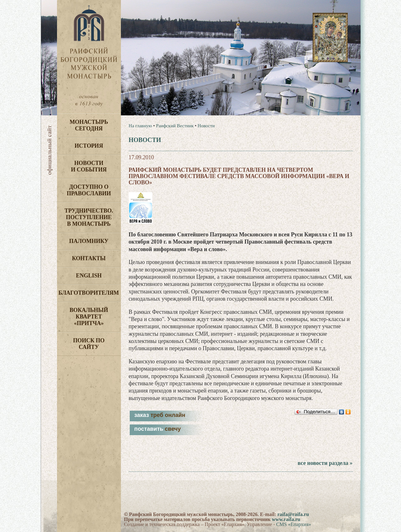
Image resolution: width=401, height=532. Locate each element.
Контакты (89, 258)
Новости (206, 126)
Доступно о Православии (89, 190)
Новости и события (89, 166)
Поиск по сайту (89, 344)
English (89, 276)
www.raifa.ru (286, 519)
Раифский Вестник (175, 126)
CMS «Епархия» (294, 524)
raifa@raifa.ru (293, 514)
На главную (141, 126)
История (89, 146)
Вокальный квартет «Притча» (89, 317)
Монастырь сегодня (89, 125)
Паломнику (89, 241)
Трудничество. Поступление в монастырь (89, 217)
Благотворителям (89, 293)
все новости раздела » (325, 463)
